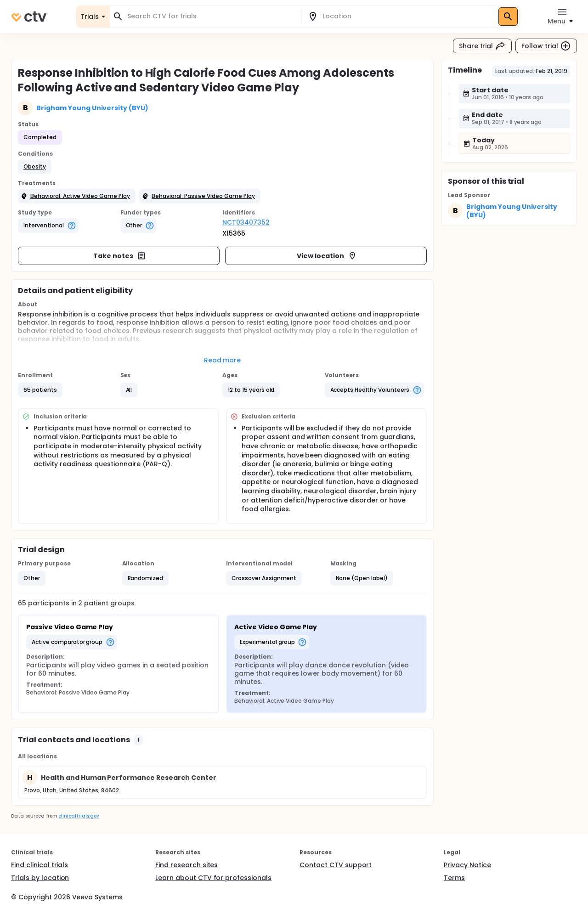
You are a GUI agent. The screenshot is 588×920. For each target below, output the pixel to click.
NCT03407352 (246, 222)
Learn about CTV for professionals (213, 878)
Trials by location (40, 878)
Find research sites (187, 865)
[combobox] (211, 16)
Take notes (120, 256)
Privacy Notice (467, 865)
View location (327, 256)
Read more (223, 360)
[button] (35, 167)
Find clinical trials (40, 865)
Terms (454, 878)
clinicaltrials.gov (79, 816)
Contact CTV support (336, 865)
